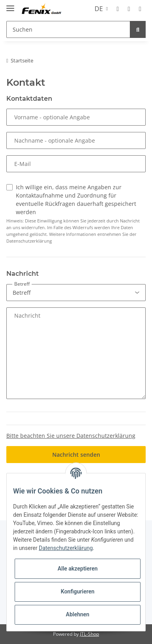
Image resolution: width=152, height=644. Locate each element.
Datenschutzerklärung (66, 548)
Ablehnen (77, 614)
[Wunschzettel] (129, 9)
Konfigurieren (77, 591)
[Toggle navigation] (10, 5)
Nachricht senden (76, 455)
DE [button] (99, 9)
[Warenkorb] (140, 9)
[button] (118, 9)
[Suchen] (68, 29)
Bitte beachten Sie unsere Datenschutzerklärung (71, 436)
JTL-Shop (89, 634)
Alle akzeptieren (77, 569)
